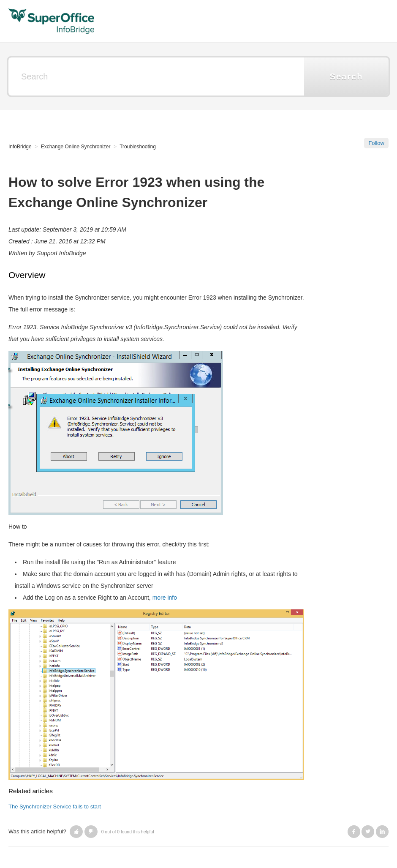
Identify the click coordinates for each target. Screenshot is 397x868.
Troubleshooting (138, 147)
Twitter (368, 832)
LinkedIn (382, 832)
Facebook (354, 832)
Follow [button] (376, 143)
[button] (76, 832)
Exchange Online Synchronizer (76, 147)
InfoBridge (20, 147)
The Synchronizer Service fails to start (55, 807)
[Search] (156, 76)
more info (165, 598)
